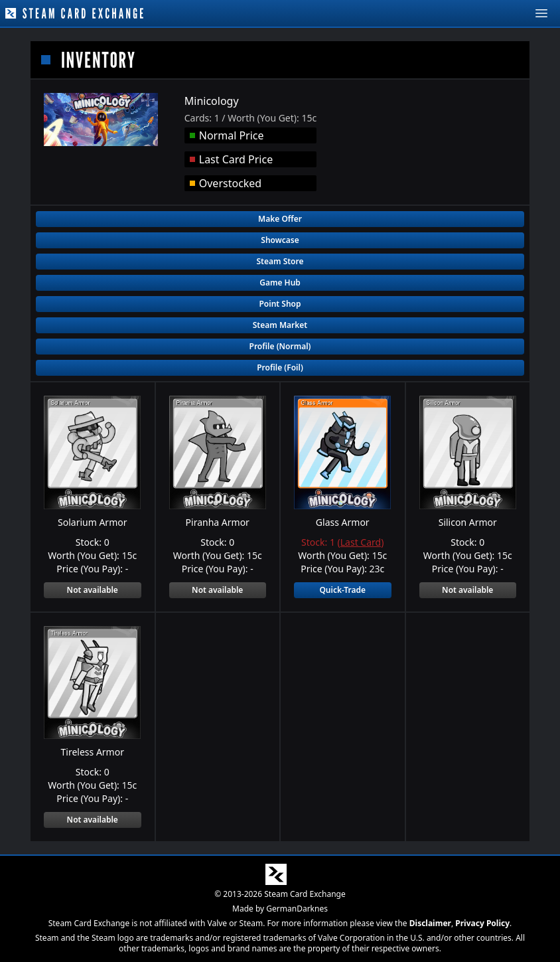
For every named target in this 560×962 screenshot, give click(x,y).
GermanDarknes (297, 909)
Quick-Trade (342, 590)
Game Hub (280, 282)
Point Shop (280, 304)
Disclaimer (430, 923)
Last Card (361, 542)
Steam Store (280, 261)
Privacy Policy (482, 923)
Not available (93, 590)
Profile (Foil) (280, 367)
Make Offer (280, 219)
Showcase (280, 240)
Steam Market (280, 325)
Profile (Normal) (280, 346)
